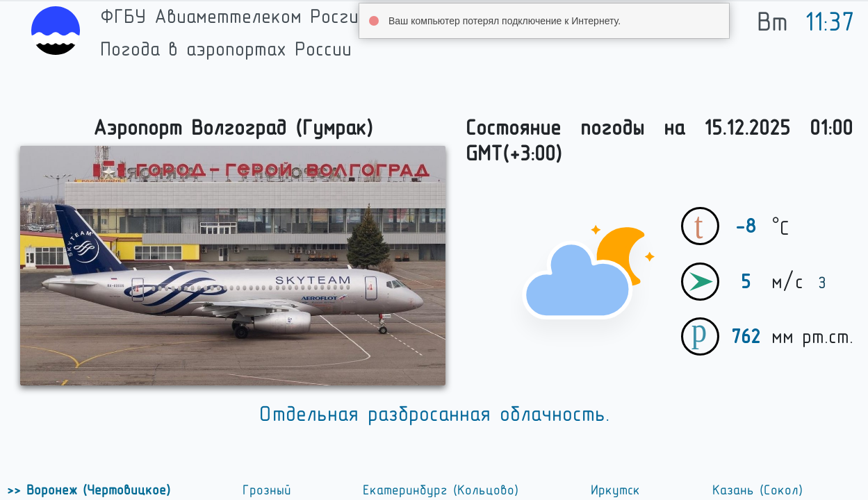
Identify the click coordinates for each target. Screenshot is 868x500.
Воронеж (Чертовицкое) (96, 490)
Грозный (267, 490)
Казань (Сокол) (758, 490)
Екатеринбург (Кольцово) (441, 490)
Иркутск (615, 490)
